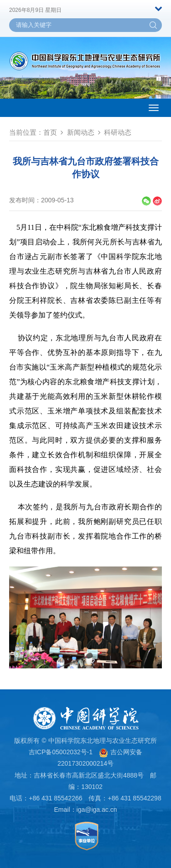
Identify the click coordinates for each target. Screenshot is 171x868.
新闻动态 (81, 132)
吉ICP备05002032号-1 (61, 752)
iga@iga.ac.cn (97, 810)
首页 (50, 132)
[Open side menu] (154, 108)
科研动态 (118, 132)
